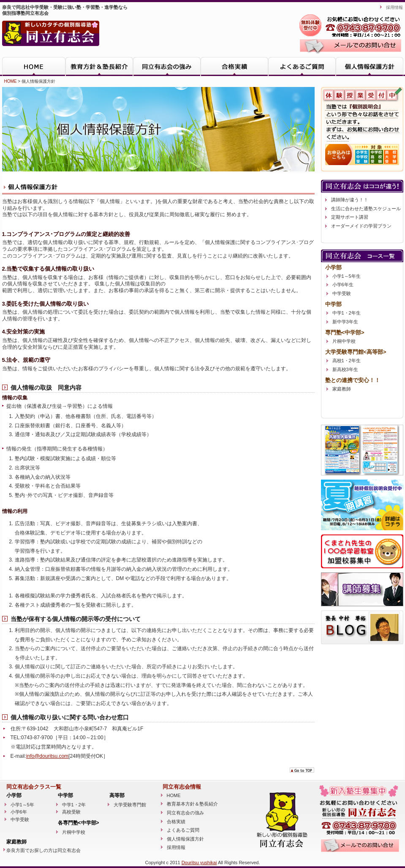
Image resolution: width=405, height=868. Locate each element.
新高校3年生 (345, 369)
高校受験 (71, 812)
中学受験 (342, 293)
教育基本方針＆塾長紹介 (192, 804)
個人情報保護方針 (370, 66)
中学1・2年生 (347, 313)
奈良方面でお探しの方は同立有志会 (43, 850)
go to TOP (302, 770)
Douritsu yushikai (199, 863)
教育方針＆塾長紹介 (99, 66)
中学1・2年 (74, 805)
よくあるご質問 (302, 66)
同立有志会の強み (167, 66)
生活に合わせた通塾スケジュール (366, 209)
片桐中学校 (344, 341)
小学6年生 (343, 285)
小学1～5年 (22, 805)
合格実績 (234, 66)
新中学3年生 (345, 322)
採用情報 (394, 7)
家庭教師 (342, 389)
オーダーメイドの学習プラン (361, 226)
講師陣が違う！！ (350, 200)
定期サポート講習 (350, 217)
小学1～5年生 (347, 276)
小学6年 (19, 812)
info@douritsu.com (47, 756)
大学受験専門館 (130, 805)
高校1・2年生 (347, 361)
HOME (34, 66)
